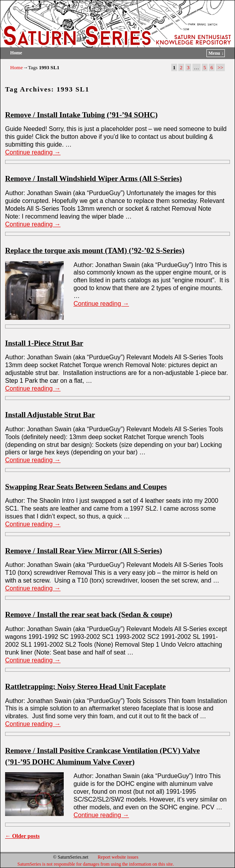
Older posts (22, 836)
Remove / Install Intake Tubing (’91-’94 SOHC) (81, 115)
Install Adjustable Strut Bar (50, 415)
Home (16, 53)
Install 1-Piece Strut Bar (44, 343)
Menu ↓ (216, 53)
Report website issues (118, 857)
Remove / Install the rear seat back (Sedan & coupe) (89, 614)
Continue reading (33, 152)
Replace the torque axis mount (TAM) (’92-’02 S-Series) (95, 250)
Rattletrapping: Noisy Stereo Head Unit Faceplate (85, 686)
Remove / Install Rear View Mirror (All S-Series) (83, 551)
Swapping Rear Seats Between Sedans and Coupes (86, 487)
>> (220, 67)
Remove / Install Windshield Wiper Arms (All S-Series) (93, 178)
